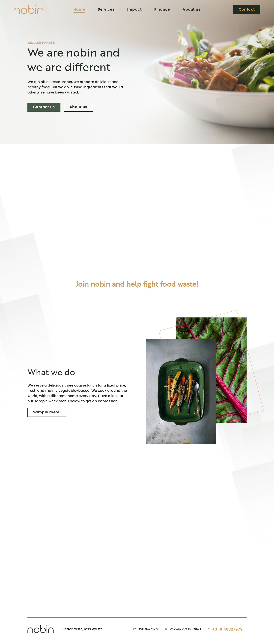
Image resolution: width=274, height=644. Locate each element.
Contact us (44, 107)
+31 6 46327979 (227, 630)
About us (78, 107)
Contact (247, 10)
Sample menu (47, 413)
